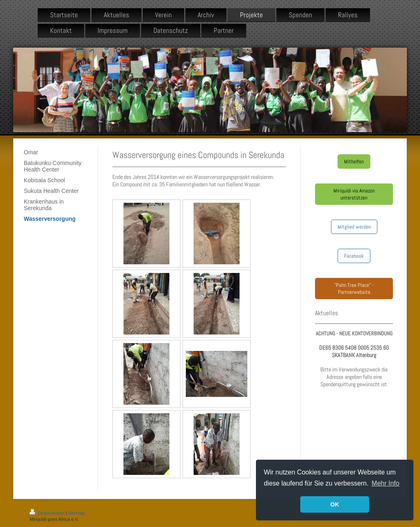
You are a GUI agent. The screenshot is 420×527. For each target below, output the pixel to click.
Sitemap (76, 513)
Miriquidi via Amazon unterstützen (354, 194)
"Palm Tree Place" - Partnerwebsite (354, 289)
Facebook (354, 256)
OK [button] (335, 504)
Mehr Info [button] (386, 483)
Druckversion (48, 513)
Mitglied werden (354, 227)
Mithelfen (354, 162)
